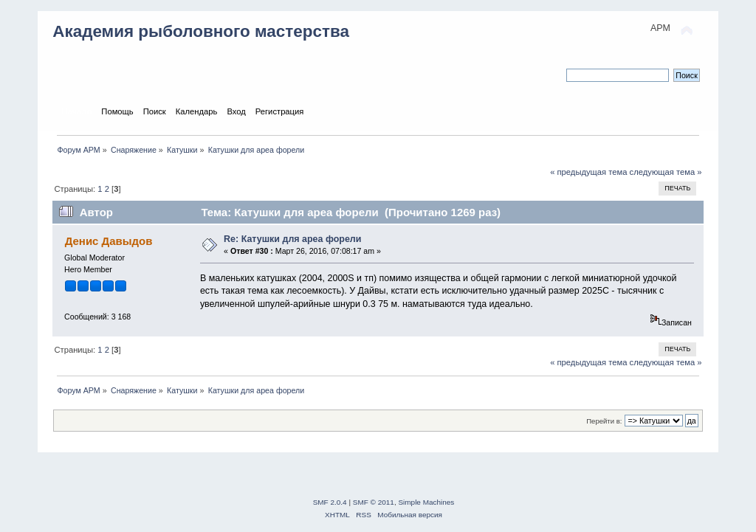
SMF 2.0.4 (330, 502)
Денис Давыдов (109, 241)
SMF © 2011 (374, 502)
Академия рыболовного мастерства (201, 31)
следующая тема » (666, 172)
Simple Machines (426, 502)
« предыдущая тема (588, 172)
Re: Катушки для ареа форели (292, 239)
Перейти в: (604, 421)
